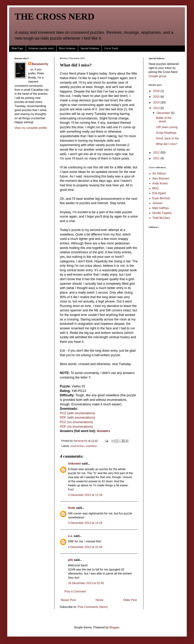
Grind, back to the (167, 138)
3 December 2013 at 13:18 (85, 495)
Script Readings (166, 133)
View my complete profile (31, 128)
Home (99, 600)
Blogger (114, 627)
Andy (72, 508)
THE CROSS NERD (54, 17)
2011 (157, 158)
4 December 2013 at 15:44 (85, 547)
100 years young (167, 127)
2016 (157, 91)
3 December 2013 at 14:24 (85, 523)
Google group (157, 76)
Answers (103, 431)
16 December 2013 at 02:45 (86, 583)
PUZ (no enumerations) (76, 422)
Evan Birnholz (161, 198)
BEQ (155, 188)
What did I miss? (167, 144)
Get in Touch (111, 48)
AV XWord (159, 174)
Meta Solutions (67, 48)
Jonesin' (158, 203)
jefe (71, 560)
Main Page (17, 48)
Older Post (130, 600)
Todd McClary (161, 218)
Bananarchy (40, 64)
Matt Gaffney (161, 208)
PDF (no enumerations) (76, 427)
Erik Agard (159, 193)
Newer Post (68, 600)
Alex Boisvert (161, 178)
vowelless (91, 446)
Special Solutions (90, 48)
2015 (157, 97)
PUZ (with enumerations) (78, 413)
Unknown (75, 464)
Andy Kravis (160, 183)
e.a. (70, 536)
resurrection (77, 446)
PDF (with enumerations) (78, 418)
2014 (157, 102)
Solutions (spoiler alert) (41, 48)
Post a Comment (75, 591)
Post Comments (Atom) (93, 607)
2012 (157, 153)
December (164, 113)
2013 (157, 108)
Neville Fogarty (162, 213)
